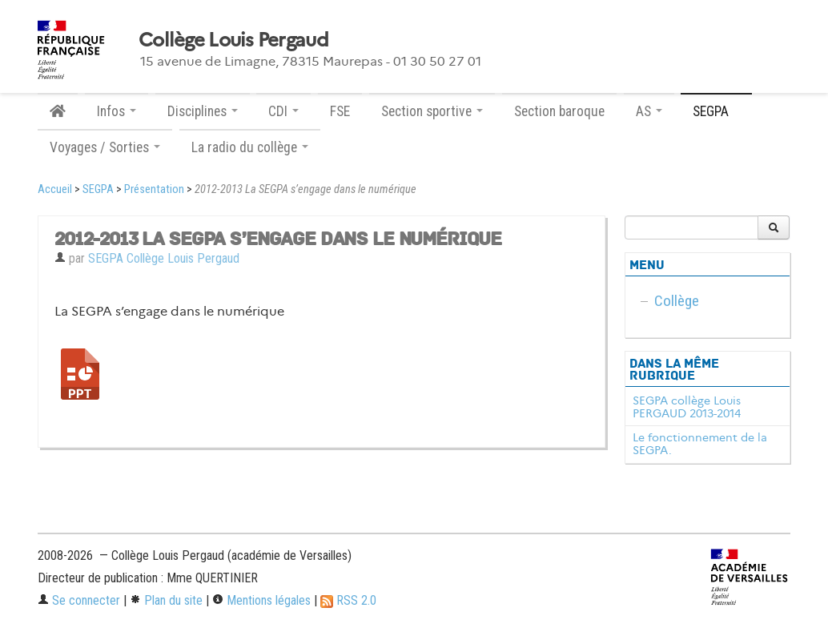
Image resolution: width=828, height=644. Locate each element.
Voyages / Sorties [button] (105, 147)
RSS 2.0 (348, 600)
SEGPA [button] (716, 111)
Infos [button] (117, 111)
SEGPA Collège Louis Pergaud (164, 258)
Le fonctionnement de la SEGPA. (700, 444)
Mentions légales (261, 600)
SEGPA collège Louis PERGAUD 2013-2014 (687, 407)
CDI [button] (283, 111)
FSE (340, 111)
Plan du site (166, 600)
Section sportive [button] (432, 111)
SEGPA (98, 189)
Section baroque (559, 111)
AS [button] (649, 111)
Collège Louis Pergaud (233, 40)
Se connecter (79, 600)
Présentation (154, 189)
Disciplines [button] (203, 111)
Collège (677, 301)
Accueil (55, 189)
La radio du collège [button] (250, 147)
